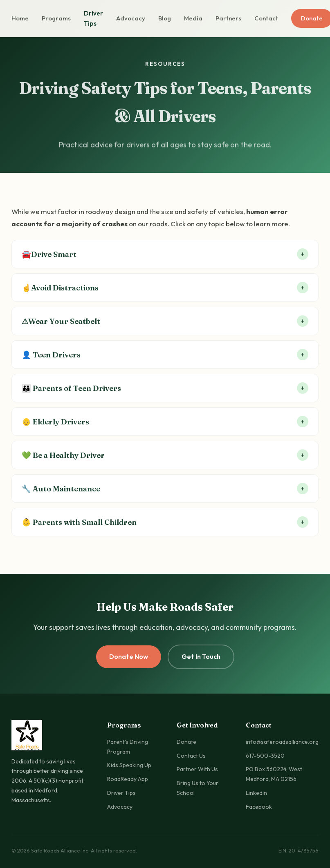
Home (20, 18)
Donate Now (129, 656)
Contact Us (191, 756)
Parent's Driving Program (128, 747)
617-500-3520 (265, 756)
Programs (56, 18)
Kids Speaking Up (129, 765)
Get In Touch (201, 656)
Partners (228, 18)
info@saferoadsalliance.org (282, 742)
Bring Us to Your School (198, 788)
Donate (186, 742)
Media (193, 18)
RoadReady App (128, 779)
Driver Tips (93, 19)
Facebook (259, 807)
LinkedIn (256, 793)
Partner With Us (197, 769)
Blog (165, 18)
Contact (266, 18)
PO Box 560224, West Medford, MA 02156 (274, 774)
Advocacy (131, 18)
